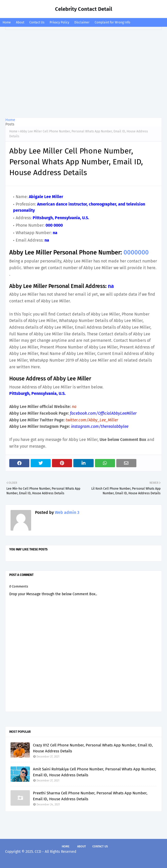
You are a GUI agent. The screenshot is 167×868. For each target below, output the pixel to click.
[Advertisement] (83, 74)
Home (7, 22)
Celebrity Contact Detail (84, 9)
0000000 (136, 252)
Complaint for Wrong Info (112, 22)
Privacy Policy (59, 22)
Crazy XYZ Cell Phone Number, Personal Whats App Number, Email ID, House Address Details (93, 748)
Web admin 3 (67, 512)
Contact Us (37, 22)
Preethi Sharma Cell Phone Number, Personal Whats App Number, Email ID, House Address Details (90, 796)
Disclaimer (82, 22)
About (20, 22)
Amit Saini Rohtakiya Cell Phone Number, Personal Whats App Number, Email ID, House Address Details (95, 772)
